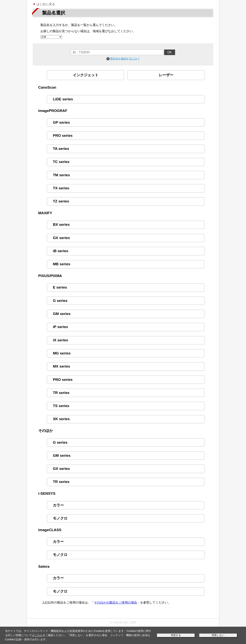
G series (60, 301)
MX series (61, 366)
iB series (61, 251)
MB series (62, 264)
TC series (61, 162)
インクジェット (86, 75)
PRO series (63, 136)
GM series (62, 314)
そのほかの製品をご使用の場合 (116, 602)
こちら (39, 635)
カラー (58, 505)
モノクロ (60, 518)
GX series (61, 238)
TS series (61, 406)
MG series (62, 353)
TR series (61, 393)
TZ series (61, 201)
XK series (61, 419)
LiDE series (63, 99)
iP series (60, 327)
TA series (61, 149)
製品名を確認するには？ (125, 59)
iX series (60, 340)
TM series (61, 175)
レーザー (166, 75)
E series (60, 287)
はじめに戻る (46, 4)
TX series (61, 188)
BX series (61, 225)
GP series (61, 122)
